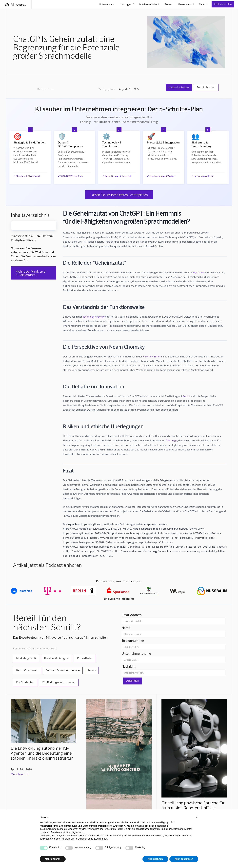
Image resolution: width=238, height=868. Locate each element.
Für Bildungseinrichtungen (59, 682)
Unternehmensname (136, 653)
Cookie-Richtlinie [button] (146, 826)
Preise (168, 4)
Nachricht (129, 666)
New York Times (152, 356)
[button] (197, 817)
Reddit (186, 396)
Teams (92, 670)
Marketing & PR (26, 658)
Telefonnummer (133, 640)
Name (126, 628)
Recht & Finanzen (27, 670)
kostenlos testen (179, 87)
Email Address (132, 615)
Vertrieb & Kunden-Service (63, 670)
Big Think (199, 272)
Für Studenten (25, 682)
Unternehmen (106, 4)
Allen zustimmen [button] (184, 859)
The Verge (172, 440)
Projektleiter (85, 658)
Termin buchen (206, 87)
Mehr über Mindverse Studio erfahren (30, 273)
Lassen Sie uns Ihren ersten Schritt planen (119, 195)
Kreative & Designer (57, 658)
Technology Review (94, 317)
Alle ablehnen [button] (155, 859)
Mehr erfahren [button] (53, 859)
